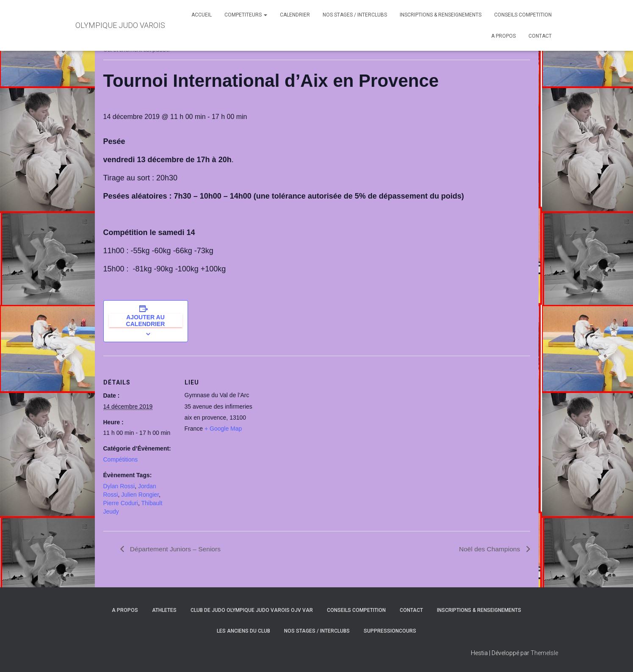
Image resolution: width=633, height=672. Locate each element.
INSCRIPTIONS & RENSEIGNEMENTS (441, 15)
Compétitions (121, 459)
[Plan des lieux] (311, 414)
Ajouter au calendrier (146, 321)
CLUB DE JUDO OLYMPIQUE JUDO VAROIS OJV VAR (252, 610)
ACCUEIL (202, 15)
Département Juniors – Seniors (176, 549)
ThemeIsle (544, 653)
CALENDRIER (295, 15)
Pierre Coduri (121, 503)
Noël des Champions (490, 549)
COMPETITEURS (246, 15)
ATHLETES (164, 610)
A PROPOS (503, 36)
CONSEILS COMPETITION (523, 15)
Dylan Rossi (119, 486)
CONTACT (540, 36)
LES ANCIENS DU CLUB (243, 631)
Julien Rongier (140, 495)
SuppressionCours (390, 631)
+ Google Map (223, 429)
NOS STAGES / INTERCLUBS (355, 15)
